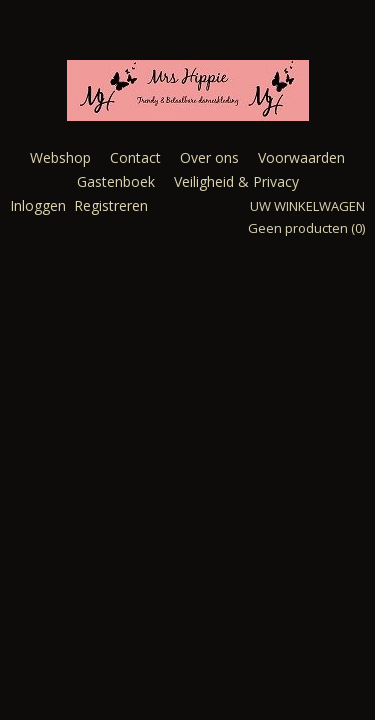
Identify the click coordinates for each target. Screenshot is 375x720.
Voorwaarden (301, 157)
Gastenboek (116, 181)
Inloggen (38, 205)
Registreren (111, 205)
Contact (135, 157)
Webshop (60, 157)
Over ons (209, 157)
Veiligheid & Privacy (236, 181)
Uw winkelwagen (307, 206)
